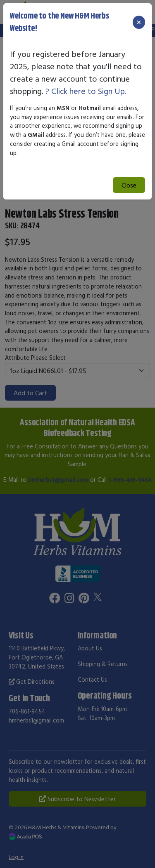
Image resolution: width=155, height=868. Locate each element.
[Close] (139, 22)
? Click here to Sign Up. (86, 91)
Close (129, 185)
